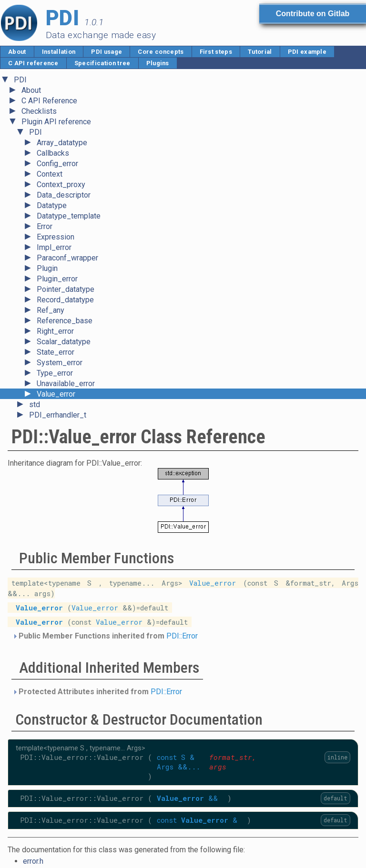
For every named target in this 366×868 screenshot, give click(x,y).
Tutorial (260, 52)
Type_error (55, 373)
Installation (59, 52)
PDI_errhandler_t (58, 415)
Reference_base (65, 321)
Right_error (55, 331)
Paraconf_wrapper (67, 258)
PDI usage (107, 52)
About (17, 52)
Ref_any (51, 310)
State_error (56, 352)
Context (50, 174)
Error (45, 226)
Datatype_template (69, 216)
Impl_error (54, 247)
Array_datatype (62, 143)
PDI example (307, 52)
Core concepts (161, 52)
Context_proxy (61, 185)
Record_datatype (65, 300)
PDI (20, 80)
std (35, 404)
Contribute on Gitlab (313, 14)
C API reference (33, 63)
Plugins (158, 63)
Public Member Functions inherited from (105, 636)
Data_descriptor (64, 195)
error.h (33, 861)
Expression (56, 237)
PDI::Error (182, 636)
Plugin (47, 268)
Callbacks (53, 153)
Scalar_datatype (64, 342)
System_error (60, 363)
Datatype (52, 205)
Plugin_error (57, 279)
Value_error (56, 394)
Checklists (39, 111)
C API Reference (49, 101)
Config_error (57, 164)
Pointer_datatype (66, 289)
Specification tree (102, 63)
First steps (216, 52)
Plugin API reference (56, 122)
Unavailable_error (66, 384)
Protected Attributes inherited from (97, 692)
